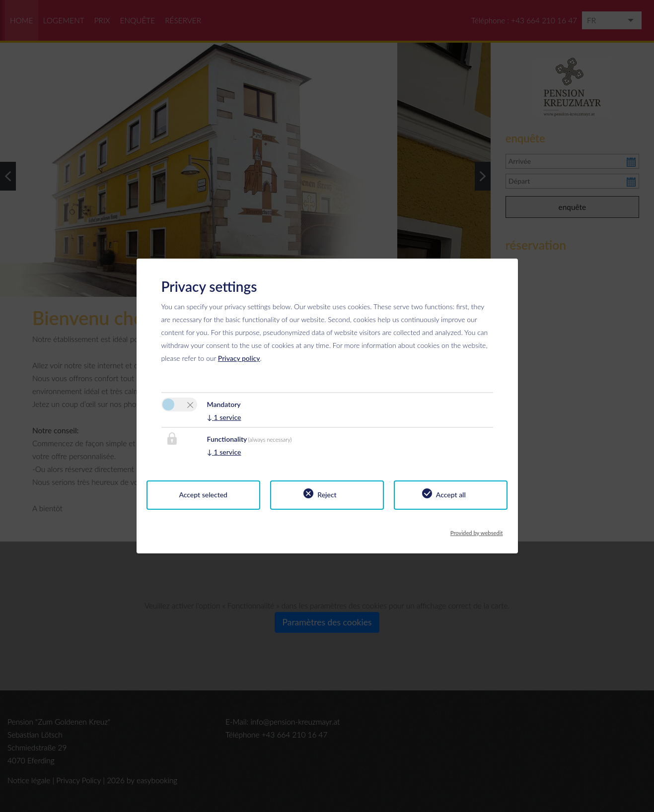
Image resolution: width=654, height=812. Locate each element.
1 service (224, 417)
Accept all (451, 495)
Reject (327, 495)
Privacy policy (239, 358)
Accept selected (203, 495)
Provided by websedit (477, 530)
